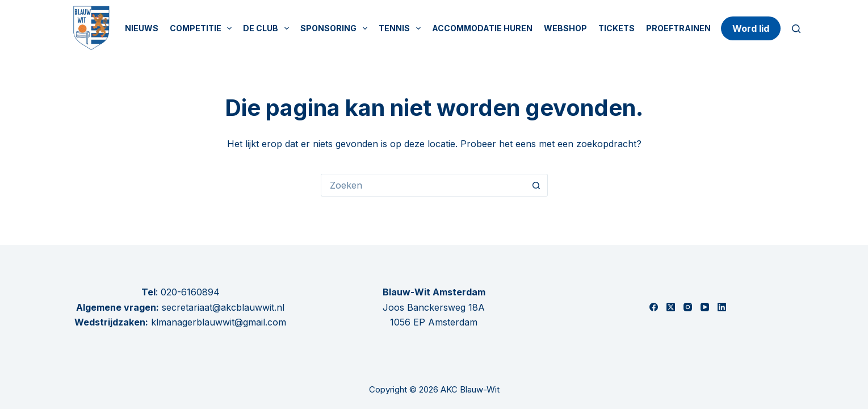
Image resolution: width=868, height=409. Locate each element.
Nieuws (142, 28)
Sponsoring (336, 28)
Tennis (402, 28)
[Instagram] (688, 307)
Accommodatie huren (482, 28)
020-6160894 (190, 292)
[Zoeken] (796, 29)
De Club (268, 28)
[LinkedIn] (722, 307)
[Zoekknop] (536, 185)
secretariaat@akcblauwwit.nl (222, 307)
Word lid (751, 28)
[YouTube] (705, 307)
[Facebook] (654, 307)
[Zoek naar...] (423, 185)
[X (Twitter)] (671, 307)
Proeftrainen (678, 28)
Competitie (203, 28)
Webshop (565, 28)
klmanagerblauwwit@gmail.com (219, 322)
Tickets (617, 28)
